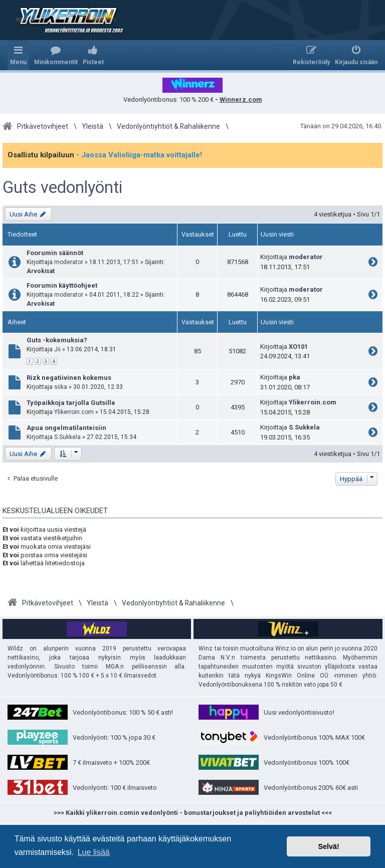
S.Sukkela (67, 437)
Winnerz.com (241, 99)
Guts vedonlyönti (62, 187)
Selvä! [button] (328, 846)
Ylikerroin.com (74, 412)
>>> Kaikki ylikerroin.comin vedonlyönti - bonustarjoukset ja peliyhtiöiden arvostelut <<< (193, 813)
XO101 (298, 347)
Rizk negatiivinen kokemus (69, 378)
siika (61, 387)
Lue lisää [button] (94, 852)
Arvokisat (41, 271)
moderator (69, 262)
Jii (57, 349)
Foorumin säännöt (55, 253)
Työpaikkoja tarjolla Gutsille (71, 403)
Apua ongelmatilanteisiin (66, 428)
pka (295, 377)
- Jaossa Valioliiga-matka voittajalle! (139, 155)
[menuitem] (56, 55)
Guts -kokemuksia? (57, 340)
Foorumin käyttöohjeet (62, 285)
